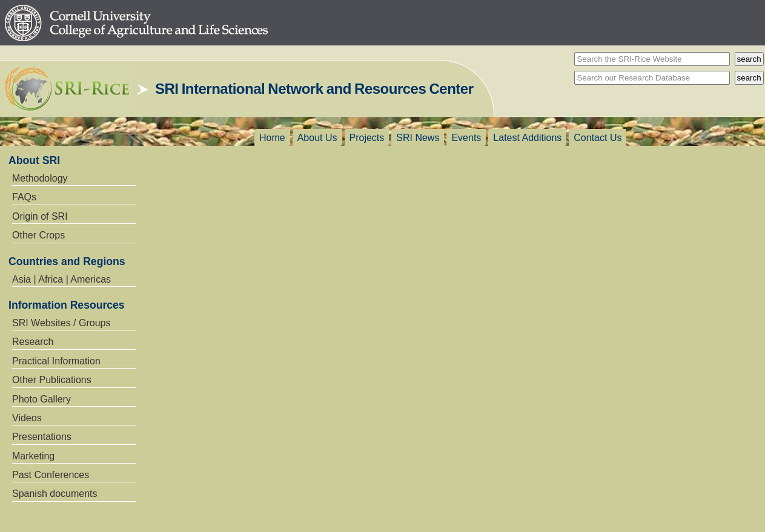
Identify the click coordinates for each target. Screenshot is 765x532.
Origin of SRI (40, 216)
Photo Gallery (41, 399)
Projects (367, 138)
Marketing (33, 456)
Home (272, 138)
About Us (317, 138)
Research (33, 342)
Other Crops (38, 235)
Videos (27, 418)
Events (466, 138)
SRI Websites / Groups (61, 323)
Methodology (40, 178)
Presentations (42, 437)
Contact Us (598, 138)
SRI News (418, 138)
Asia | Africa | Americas (61, 279)
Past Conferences (51, 475)
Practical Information (56, 361)
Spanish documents (55, 494)
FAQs (24, 197)
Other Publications (52, 380)
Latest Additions (527, 138)
